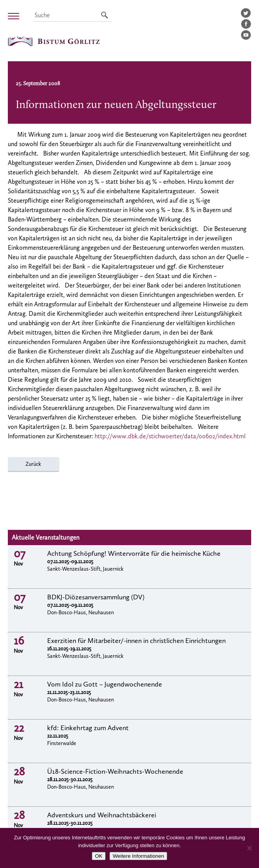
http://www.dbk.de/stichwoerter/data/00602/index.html (170, 436)
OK (99, 856)
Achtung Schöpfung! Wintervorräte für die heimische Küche (134, 553)
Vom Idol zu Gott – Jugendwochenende (105, 684)
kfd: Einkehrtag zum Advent (88, 728)
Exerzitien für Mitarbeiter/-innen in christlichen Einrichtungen (136, 641)
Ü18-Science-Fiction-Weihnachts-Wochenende (115, 771)
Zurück (33, 464)
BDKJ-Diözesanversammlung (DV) (96, 597)
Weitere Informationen (138, 856)
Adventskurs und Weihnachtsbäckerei (102, 815)
